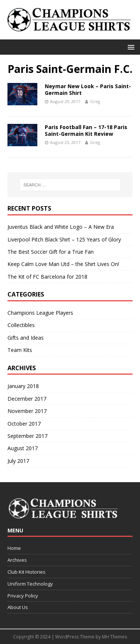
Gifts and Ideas (26, 338)
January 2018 (23, 386)
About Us (18, 607)
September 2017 (27, 436)
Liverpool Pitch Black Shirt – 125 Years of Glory (64, 239)
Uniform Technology (30, 584)
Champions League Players (40, 313)
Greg (95, 101)
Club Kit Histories (27, 572)
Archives (17, 560)
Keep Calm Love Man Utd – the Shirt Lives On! (63, 264)
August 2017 (23, 448)
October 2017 (24, 424)
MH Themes (114, 637)
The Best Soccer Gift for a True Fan (51, 252)
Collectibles (21, 325)
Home (14, 548)
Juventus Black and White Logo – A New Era (61, 227)
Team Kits (20, 350)
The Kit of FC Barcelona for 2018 (47, 277)
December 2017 (27, 399)
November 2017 (27, 411)
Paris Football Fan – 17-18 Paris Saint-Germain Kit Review (86, 130)
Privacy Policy (23, 596)
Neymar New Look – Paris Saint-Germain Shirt (88, 89)
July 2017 (18, 461)
